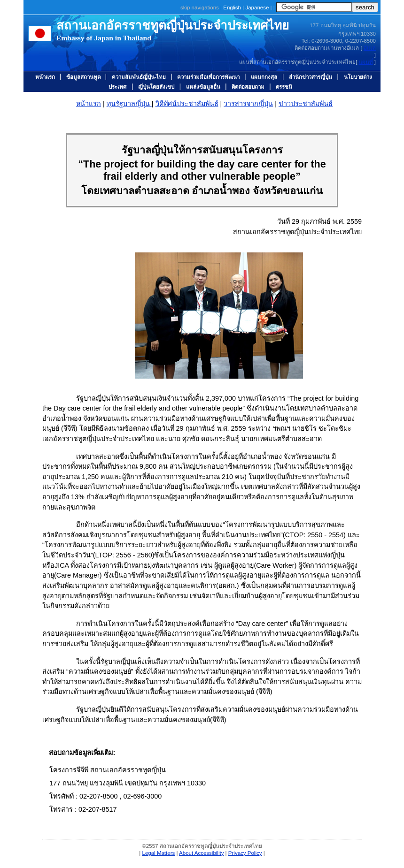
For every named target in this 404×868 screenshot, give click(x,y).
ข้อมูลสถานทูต (84, 77)
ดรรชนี (284, 87)
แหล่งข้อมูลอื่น (203, 87)
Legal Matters (159, 853)
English (233, 8)
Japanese (258, 8)
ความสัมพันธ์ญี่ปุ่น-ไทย (140, 77)
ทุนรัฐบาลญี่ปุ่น (129, 104)
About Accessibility (201, 853)
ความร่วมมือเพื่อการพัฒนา (209, 77)
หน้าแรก (46, 77)
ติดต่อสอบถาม (249, 87)
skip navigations (200, 8)
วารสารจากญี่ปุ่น (248, 104)
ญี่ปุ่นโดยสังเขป (156, 87)
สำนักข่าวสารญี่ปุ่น (311, 77)
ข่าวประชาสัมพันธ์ (306, 104)
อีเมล (370, 48)
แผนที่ (366, 62)
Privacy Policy (245, 853)
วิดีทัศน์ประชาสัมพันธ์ (187, 104)
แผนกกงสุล (264, 77)
